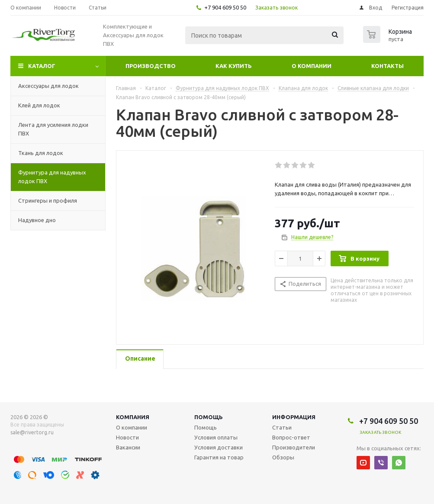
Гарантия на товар (219, 457)
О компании (312, 66)
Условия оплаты (216, 437)
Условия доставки (219, 447)
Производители (294, 447)
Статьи (282, 427)
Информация (294, 417)
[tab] (140, 359)
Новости (127, 437)
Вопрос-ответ (291, 437)
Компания (133, 417)
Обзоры (283, 457)
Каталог (42, 66)
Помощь (209, 417)
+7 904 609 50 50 (225, 7)
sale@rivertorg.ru (32, 432)
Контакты (387, 66)
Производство (151, 66)
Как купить (234, 66)
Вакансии (128, 447)
